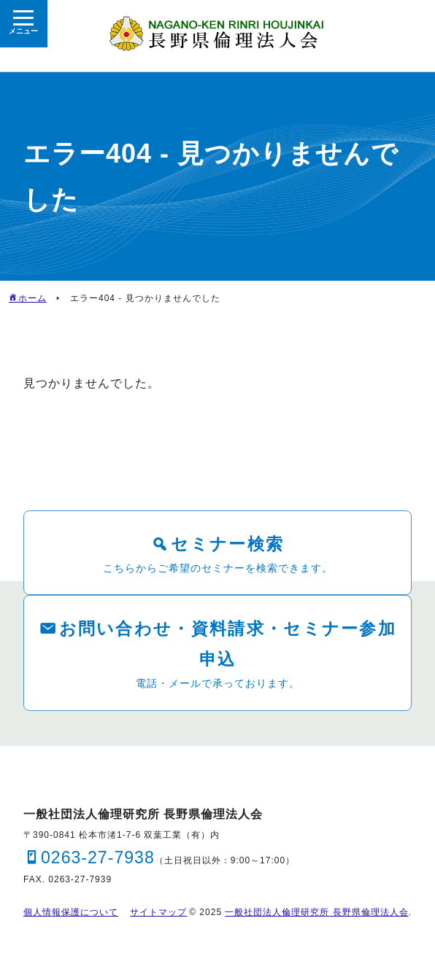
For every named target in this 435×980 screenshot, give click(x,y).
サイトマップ (158, 914)
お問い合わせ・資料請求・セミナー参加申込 (228, 643)
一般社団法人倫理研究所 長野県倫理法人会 (316, 914)
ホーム (32, 298)
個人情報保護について (71, 914)
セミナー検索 (228, 544)
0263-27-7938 (100, 858)
